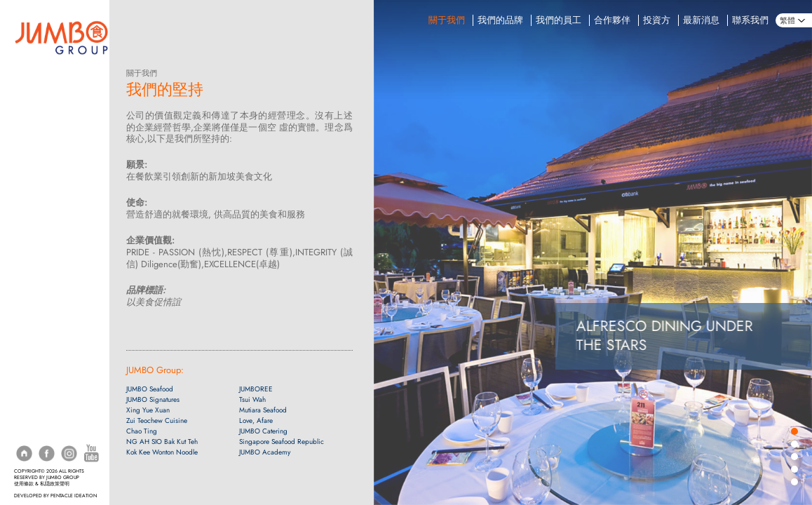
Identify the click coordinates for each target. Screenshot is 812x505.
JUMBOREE (256, 389)
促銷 (22, 136)
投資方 (657, 20)
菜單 (22, 116)
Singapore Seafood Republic (282, 442)
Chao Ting (142, 431)
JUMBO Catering (263, 431)
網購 (22, 217)
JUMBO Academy (265, 452)
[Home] (61, 36)
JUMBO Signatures (153, 399)
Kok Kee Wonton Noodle (162, 452)
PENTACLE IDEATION (74, 496)
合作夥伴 (612, 20)
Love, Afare (256, 420)
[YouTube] (92, 452)
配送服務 (31, 96)
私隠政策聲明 (55, 484)
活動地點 (31, 198)
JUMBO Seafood (150, 389)
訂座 (22, 76)
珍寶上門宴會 (39, 177)
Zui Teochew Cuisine (157, 420)
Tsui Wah (252, 399)
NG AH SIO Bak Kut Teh (162, 442)
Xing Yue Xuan (148, 410)
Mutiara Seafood (263, 410)
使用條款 (24, 484)
